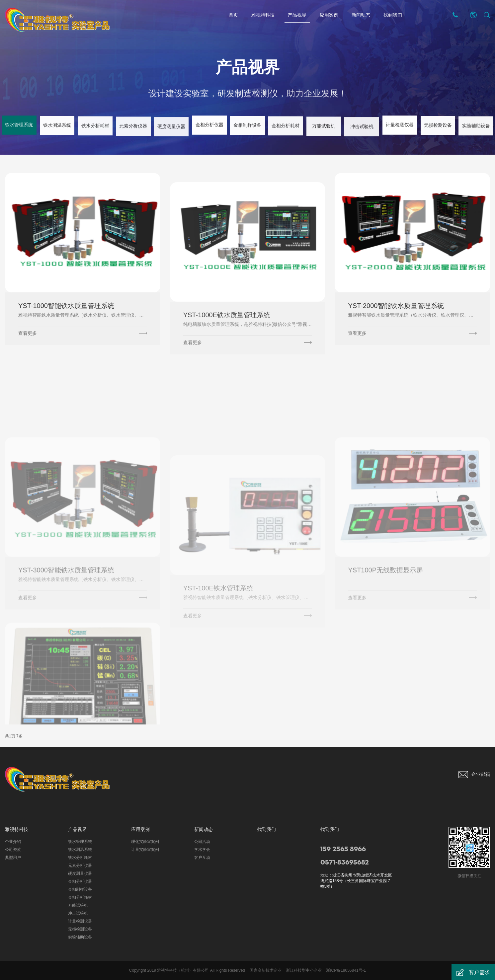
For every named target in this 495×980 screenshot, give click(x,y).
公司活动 (202, 842)
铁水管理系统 (80, 842)
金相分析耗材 (80, 897)
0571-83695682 (345, 863)
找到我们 (393, 15)
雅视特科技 (263, 15)
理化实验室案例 (145, 842)
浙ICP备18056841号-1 (346, 970)
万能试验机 (78, 905)
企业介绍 (13, 842)
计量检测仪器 (80, 921)
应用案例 (329, 15)
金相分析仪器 (80, 881)
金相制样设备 (80, 889)
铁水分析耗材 (80, 858)
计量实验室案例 (145, 850)
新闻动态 (361, 15)
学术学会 (202, 850)
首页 (233, 15)
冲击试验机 (78, 913)
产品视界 (297, 16)
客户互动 (202, 858)
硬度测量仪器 (80, 873)
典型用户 (13, 858)
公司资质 (13, 850)
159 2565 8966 (343, 849)
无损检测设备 (80, 929)
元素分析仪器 (80, 866)
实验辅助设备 (80, 937)
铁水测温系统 (80, 850)
